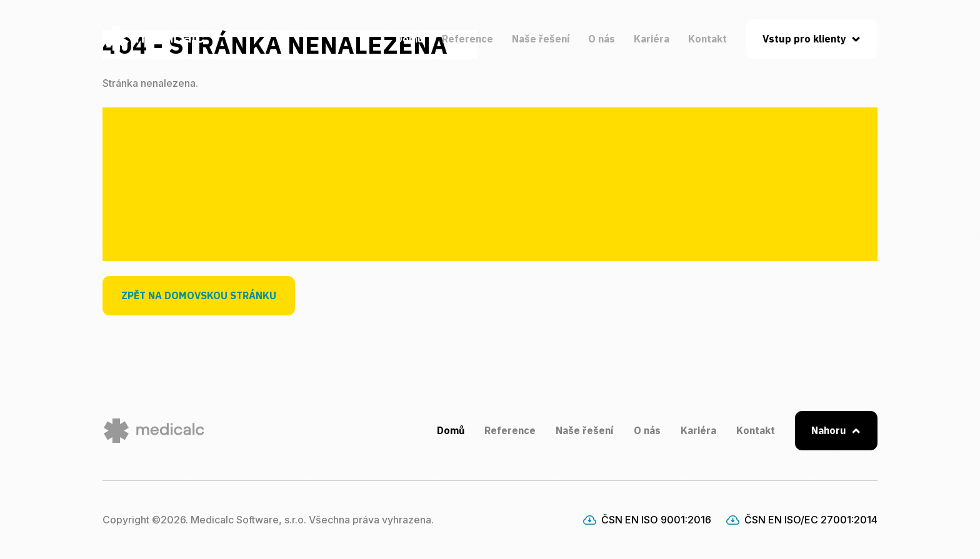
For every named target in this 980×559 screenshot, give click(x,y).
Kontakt (707, 39)
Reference (467, 39)
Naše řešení (541, 39)
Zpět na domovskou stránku (199, 295)
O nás (602, 39)
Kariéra (652, 39)
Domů (409, 39)
